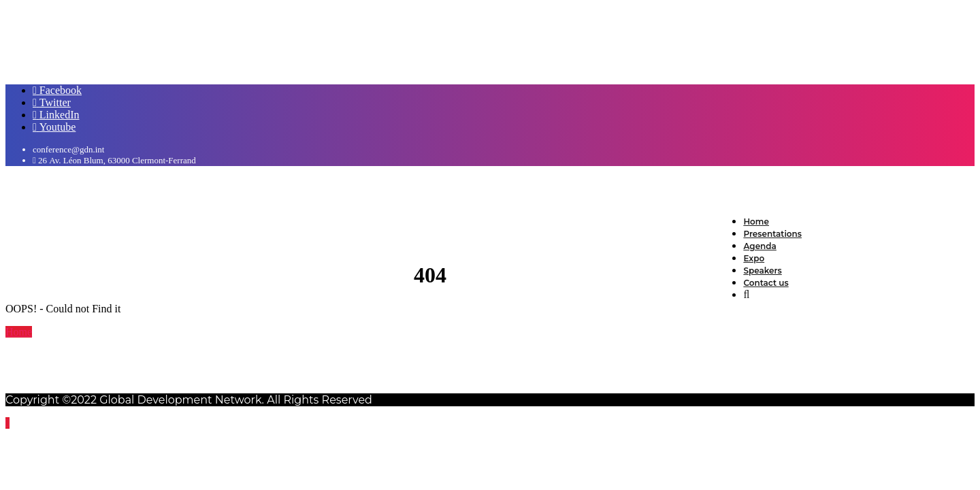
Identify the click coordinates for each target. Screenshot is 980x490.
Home (19, 332)
